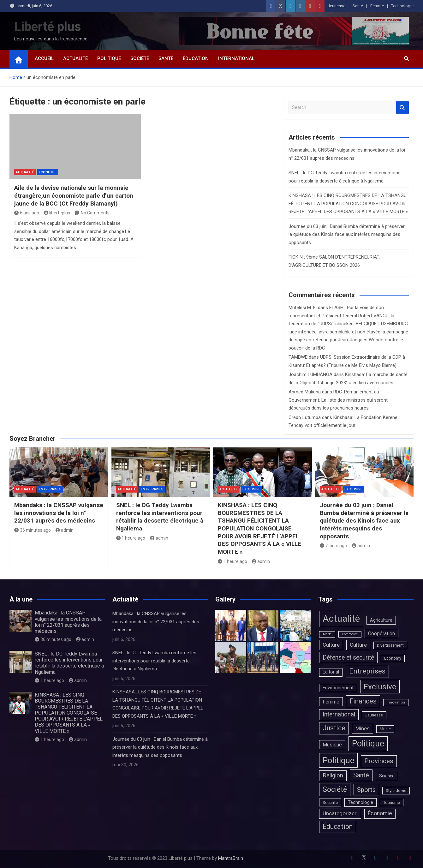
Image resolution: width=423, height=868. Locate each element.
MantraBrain (231, 858)
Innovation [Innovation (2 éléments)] (396, 702)
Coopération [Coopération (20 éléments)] (381, 634)
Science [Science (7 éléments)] (387, 776)
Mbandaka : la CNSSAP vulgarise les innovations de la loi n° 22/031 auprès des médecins (59, 513)
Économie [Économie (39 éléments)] (380, 813)
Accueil (44, 58)
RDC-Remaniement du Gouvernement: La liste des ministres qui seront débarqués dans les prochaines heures (338, 400)
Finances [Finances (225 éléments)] (363, 701)
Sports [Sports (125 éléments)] (366, 790)
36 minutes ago (33, 530)
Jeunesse (337, 6)
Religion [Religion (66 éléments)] (333, 775)
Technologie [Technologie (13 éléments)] (360, 802)
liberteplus (57, 213)
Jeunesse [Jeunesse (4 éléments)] (374, 715)
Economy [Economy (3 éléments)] (393, 658)
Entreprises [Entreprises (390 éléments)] (367, 671)
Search (402, 108)
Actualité (75, 58)
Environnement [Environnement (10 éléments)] (338, 688)
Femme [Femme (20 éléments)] (331, 702)
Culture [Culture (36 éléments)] (331, 645)
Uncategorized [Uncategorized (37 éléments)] (340, 813)
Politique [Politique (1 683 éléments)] (338, 760)
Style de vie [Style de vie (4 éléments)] (396, 790)
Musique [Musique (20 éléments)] (332, 745)
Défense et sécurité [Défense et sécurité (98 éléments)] (348, 658)
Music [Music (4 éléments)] (385, 729)
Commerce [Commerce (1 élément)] (350, 634)
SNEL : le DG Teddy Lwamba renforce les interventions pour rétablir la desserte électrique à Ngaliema (160, 517)
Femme (377, 6)
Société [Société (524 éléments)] (335, 789)
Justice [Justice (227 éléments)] (334, 728)
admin (65, 530)
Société (140, 58)
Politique (109, 58)
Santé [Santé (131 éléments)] (361, 775)
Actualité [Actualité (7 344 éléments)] (341, 619)
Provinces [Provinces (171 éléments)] (379, 761)
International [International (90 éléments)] (339, 714)
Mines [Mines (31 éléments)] (363, 728)
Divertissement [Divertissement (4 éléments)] (390, 645)
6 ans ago (27, 213)
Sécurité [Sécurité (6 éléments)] (330, 802)
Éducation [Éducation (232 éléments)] (338, 826)
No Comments (95, 213)
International (236, 58)
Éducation (196, 58)
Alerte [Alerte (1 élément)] (327, 634)
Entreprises (50, 489)
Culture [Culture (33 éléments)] (358, 645)
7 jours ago (334, 546)
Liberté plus (48, 27)
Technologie (402, 6)
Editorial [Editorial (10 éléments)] (331, 672)
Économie (48, 172)
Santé (358, 6)
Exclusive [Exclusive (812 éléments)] (380, 687)
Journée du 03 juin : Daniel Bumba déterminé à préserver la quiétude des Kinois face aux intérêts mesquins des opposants (347, 234)
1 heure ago (131, 538)
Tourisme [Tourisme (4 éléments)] (392, 802)
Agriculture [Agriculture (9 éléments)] (381, 620)
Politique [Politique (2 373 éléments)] (368, 744)
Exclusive (251, 489)
